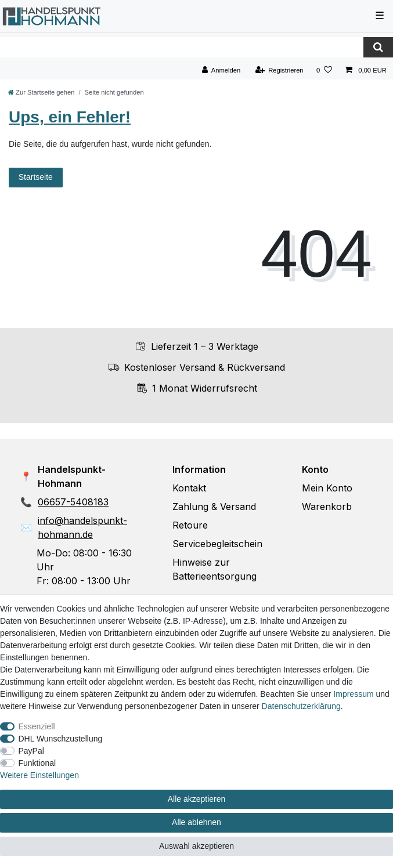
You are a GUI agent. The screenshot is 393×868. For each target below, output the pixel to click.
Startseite (36, 177)
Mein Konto (327, 488)
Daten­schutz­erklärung (301, 706)
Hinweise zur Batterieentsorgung (214, 569)
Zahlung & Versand (214, 507)
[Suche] (378, 47)
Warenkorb (327, 507)
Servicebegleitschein (217, 544)
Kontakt (189, 488)
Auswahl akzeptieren (196, 846)
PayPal (31, 751)
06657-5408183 (73, 502)
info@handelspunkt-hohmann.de (82, 527)
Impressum (353, 694)
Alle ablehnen (196, 822)
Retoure (190, 525)
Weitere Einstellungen (39, 775)
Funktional (37, 763)
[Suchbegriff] (182, 47)
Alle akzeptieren (197, 799)
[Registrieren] (279, 70)
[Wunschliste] (324, 70)
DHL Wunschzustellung (61, 739)
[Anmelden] (221, 70)
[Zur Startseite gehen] (41, 92)
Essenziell (37, 726)
